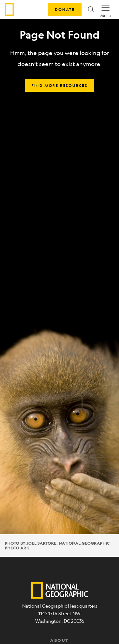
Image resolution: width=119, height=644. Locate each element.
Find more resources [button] (60, 85)
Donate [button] (65, 9)
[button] (91, 9)
